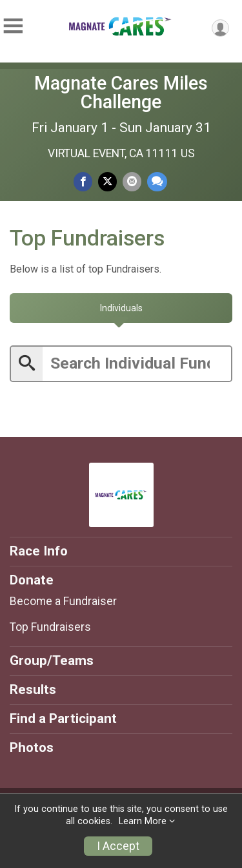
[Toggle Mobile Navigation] (13, 26)
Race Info (39, 551)
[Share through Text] (157, 181)
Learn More (143, 821)
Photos (32, 747)
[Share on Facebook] (83, 181)
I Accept (118, 846)
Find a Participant (63, 719)
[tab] (121, 308)
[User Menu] (220, 28)
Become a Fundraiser (63, 601)
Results (33, 690)
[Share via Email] (132, 181)
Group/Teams (52, 661)
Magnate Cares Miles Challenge (121, 92)
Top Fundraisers (50, 627)
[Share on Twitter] (107, 181)
